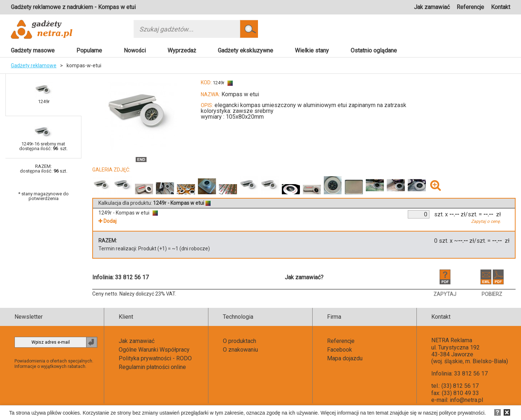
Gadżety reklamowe (34, 65)
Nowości (135, 50)
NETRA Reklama (452, 340)
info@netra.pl (466, 400)
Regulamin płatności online (152, 367)
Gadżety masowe (33, 50)
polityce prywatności (462, 413)
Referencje (470, 7)
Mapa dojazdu (345, 358)
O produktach (240, 341)
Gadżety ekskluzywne (245, 50)
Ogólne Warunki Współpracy (154, 350)
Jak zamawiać (432, 7)
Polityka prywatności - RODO (155, 358)
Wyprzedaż (182, 50)
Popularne (89, 50)
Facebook (340, 350)
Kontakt (501, 7)
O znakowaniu (240, 350)
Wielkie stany (312, 50)
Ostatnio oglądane (374, 50)
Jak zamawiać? (304, 277)
